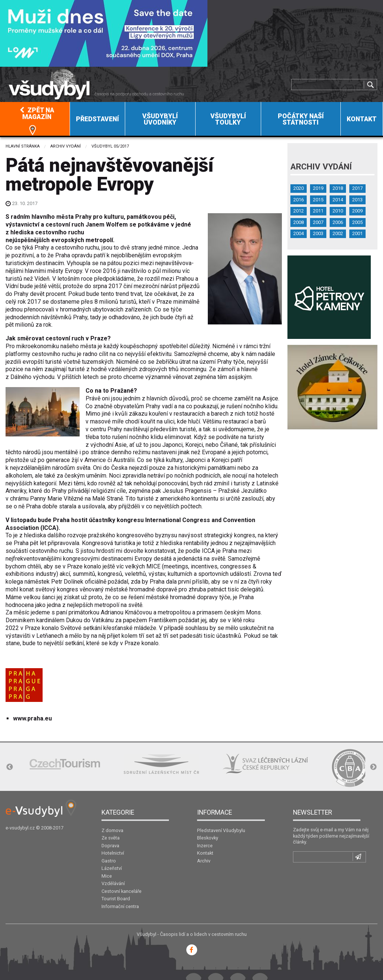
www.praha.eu (32, 718)
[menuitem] (35, 119)
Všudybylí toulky (228, 119)
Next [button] (373, 767)
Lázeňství (112, 868)
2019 (318, 188)
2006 (338, 222)
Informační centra (120, 906)
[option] (65, 764)
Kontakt (362, 119)
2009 (357, 211)
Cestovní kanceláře (121, 891)
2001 (357, 233)
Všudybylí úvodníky (160, 119)
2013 (357, 200)
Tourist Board (116, 899)
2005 (357, 222)
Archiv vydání (66, 146)
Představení (97, 119)
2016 (299, 200)
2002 (338, 233)
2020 (299, 188)
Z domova (112, 830)
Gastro (109, 861)
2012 (299, 211)
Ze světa (111, 838)
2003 (318, 233)
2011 (318, 211)
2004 (299, 233)
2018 (338, 188)
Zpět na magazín (37, 113)
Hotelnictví (113, 853)
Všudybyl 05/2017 (110, 146)
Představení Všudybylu (221, 830)
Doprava (110, 846)
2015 (318, 200)
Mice (107, 876)
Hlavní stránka (23, 146)
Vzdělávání (113, 883)
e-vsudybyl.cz (20, 828)
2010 (338, 211)
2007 (318, 222)
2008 (299, 222)
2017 (357, 188)
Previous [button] (10, 767)
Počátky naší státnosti (301, 119)
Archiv (204, 861)
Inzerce (205, 846)
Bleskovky (208, 838)
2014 (338, 200)
